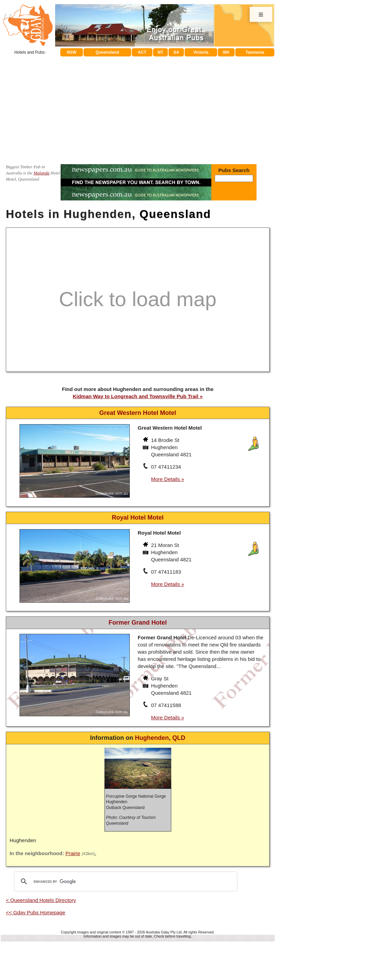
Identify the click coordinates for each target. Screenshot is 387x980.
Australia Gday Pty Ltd (164, 932)
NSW (72, 52)
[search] (125, 881)
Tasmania (255, 52)
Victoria (201, 52)
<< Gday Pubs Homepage (35, 912)
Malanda (41, 173)
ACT (142, 52)
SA (177, 52)
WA (226, 52)
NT (160, 52)
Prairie (73, 853)
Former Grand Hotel (138, 623)
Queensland (107, 52)
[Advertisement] (138, 108)
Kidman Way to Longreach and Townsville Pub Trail (135, 396)
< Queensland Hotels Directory (41, 900)
